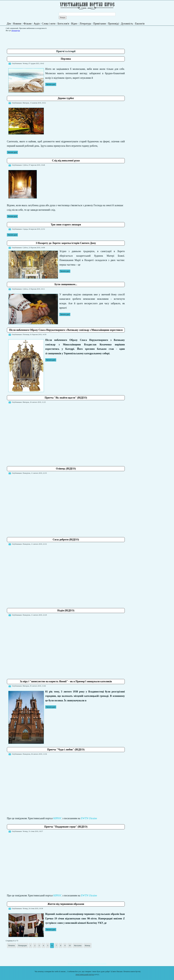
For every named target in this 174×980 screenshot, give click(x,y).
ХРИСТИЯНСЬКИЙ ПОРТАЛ (85, 975)
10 (70, 945)
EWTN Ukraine (89, 818)
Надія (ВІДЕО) (66, 610)
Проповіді (113, 24)
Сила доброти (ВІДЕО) (66, 540)
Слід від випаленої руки (66, 161)
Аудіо (37, 24)
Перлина (66, 59)
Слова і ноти (49, 24)
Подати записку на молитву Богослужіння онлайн (87, 964)
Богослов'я (63, 24)
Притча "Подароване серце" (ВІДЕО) (66, 827)
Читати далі (51, 84)
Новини (17, 24)
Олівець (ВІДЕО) (66, 469)
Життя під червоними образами (66, 904)
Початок (12, 945)
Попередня (22, 945)
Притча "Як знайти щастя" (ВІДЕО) (66, 398)
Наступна (78, 945)
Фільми (27, 24)
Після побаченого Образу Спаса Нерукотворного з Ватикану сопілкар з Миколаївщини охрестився (66, 330)
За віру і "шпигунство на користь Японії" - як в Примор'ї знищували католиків (66, 681)
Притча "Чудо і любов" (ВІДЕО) (66, 750)
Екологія (140, 24)
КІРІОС (58, 818)
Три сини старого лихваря (66, 225)
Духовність (127, 24)
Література (85, 24)
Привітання (100, 24)
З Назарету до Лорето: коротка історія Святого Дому (66, 243)
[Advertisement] (58, 39)
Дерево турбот (66, 98)
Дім (9, 24)
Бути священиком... (66, 284)
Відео (74, 24)
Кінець (87, 945)
